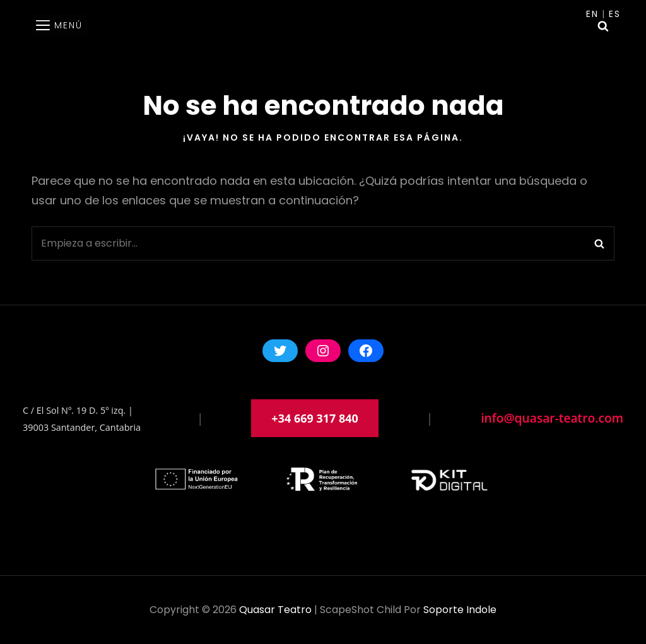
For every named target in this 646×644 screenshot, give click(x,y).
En (592, 14)
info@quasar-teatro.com (552, 418)
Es (615, 14)
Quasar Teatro (275, 610)
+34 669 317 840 (315, 418)
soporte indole (460, 610)
